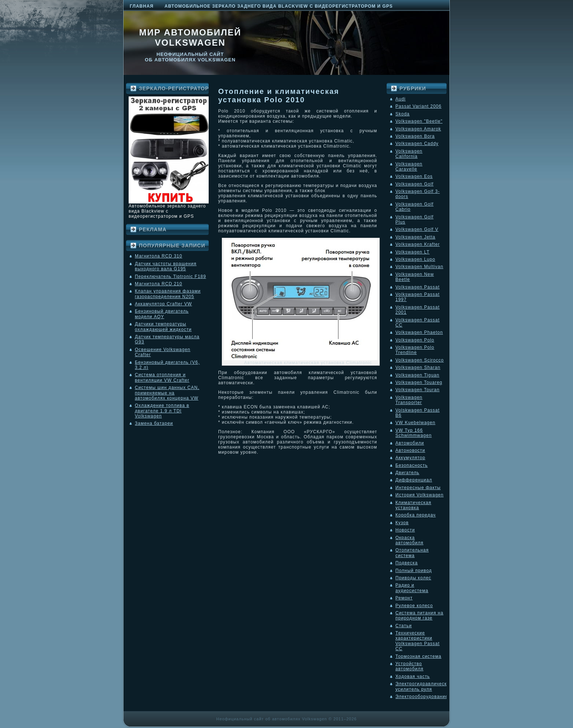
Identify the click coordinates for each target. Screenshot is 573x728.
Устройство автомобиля (409, 666)
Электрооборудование (422, 697)
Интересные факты (418, 488)
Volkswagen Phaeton (419, 332)
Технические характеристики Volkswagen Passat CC (418, 641)
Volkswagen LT (413, 252)
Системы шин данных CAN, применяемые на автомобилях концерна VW (167, 393)
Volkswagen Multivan (419, 267)
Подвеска (407, 563)
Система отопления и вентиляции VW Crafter (162, 377)
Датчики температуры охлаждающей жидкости (163, 327)
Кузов (402, 523)
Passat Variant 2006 (418, 106)
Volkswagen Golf (414, 184)
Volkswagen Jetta (415, 237)
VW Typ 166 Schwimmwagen (413, 433)
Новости (405, 530)
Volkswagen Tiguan (417, 375)
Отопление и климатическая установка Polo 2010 (279, 96)
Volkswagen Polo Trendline (415, 350)
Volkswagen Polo (415, 340)
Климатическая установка (413, 505)
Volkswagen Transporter (409, 400)
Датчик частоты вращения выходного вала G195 (166, 266)
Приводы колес (413, 578)
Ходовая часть (413, 676)
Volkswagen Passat (418, 287)
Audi (401, 99)
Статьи (404, 626)
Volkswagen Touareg (419, 382)
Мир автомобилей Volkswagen (190, 37)
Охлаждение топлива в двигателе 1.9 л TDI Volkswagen (162, 411)
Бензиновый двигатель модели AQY (162, 314)
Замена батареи (154, 423)
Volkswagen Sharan (418, 367)
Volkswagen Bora (415, 136)
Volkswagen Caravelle (409, 167)
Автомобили (410, 443)
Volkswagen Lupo (415, 259)
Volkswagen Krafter (418, 244)
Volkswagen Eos (414, 176)
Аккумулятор (410, 458)
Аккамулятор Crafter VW (163, 304)
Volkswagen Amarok (418, 129)
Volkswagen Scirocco (420, 360)
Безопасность (412, 465)
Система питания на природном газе (419, 615)
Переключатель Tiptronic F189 (170, 277)
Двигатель (407, 473)
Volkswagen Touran (418, 390)
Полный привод (414, 571)
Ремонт (404, 598)
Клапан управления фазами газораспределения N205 (168, 294)
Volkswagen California (409, 154)
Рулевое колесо (414, 606)
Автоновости (410, 450)
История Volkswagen (420, 495)
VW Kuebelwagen (415, 423)
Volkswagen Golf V (417, 229)
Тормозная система (418, 656)
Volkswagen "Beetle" (419, 121)
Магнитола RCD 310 (159, 256)
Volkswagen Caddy (417, 144)
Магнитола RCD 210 (159, 284)
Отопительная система (412, 553)
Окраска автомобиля (409, 540)
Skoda (403, 114)
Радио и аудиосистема (412, 588)
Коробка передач (415, 515)
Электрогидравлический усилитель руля (424, 686)
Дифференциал (414, 480)
